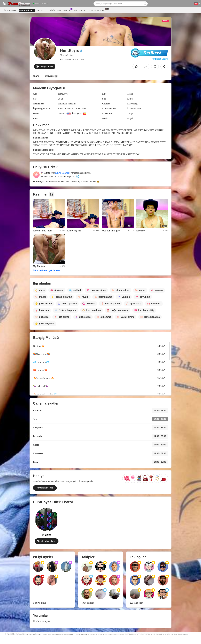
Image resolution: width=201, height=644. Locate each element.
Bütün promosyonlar (61, 10)
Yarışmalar (80, 10)
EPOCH (71, 634)
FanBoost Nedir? (160, 59)
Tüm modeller (10, 10)
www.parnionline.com (33, 634)
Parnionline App (97, 10)
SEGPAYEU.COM (81, 634)
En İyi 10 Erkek (63, 173)
